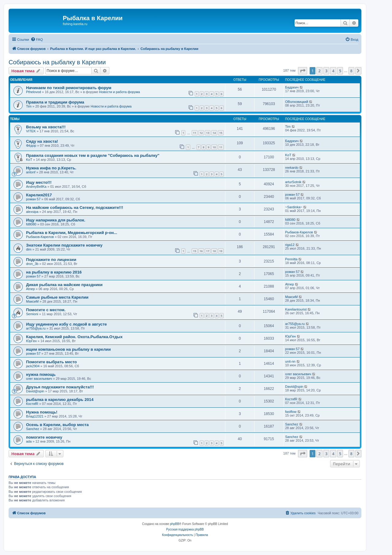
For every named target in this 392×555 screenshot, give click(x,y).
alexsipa (32, 212)
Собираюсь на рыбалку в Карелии (57, 62)
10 (214, 147)
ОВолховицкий (297, 102)
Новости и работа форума (119, 92)
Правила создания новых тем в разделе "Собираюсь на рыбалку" (93, 155)
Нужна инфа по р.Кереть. (51, 168)
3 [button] (326, 71)
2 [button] (319, 71)
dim (29, 249)
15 (221, 133)
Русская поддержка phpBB (185, 529)
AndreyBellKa (36, 187)
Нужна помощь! (42, 412)
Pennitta (291, 259)
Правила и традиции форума (55, 102)
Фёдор (31, 145)
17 (208, 251)
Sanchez (33, 429)
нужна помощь (41, 374)
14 (214, 133)
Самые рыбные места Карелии (57, 297)
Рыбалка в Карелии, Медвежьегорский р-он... (72, 233)
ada (29, 441)
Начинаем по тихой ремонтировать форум (69, 88)
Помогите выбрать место (51, 362)
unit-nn (290, 361)
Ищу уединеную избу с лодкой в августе (66, 324)
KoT (29, 160)
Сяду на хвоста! (42, 141)
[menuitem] (37, 40)
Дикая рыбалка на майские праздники (64, 285)
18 (214, 251)
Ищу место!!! (39, 182)
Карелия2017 (39, 195)
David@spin (35, 391)
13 (208, 133)
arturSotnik (293, 182)
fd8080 (31, 224)
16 (201, 251)
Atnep (30, 289)
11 (194, 133)
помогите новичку (44, 437)
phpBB (175, 524)
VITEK (31, 131)
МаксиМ (32, 301)
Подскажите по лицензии (51, 260)
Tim (29, 106)
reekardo (292, 168)
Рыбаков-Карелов (40, 237)
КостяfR (32, 404)
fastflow (291, 412)
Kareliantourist (296, 309)
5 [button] (340, 71)
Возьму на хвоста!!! (46, 127)
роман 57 (33, 199)
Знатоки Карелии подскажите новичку (64, 245)
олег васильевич (39, 379)
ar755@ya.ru (36, 328)
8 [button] (351, 71)
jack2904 (33, 366)
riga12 (290, 245)
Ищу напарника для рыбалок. (56, 220)
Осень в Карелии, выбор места (57, 425)
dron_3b (32, 264)
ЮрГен (31, 341)
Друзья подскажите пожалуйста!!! (60, 387)
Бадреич (292, 87)
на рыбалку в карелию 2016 (54, 272)
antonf (31, 172)
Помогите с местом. (46, 310)
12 (201, 133)
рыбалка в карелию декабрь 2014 (60, 400)
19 (221, 251)
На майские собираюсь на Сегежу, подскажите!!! (75, 208)
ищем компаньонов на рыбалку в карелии (68, 349)
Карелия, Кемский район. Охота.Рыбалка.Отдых (74, 337)
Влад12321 (35, 416)
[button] (303, 71)
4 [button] (333, 71)
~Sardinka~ (294, 207)
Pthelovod (34, 92)
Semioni (32, 314)
